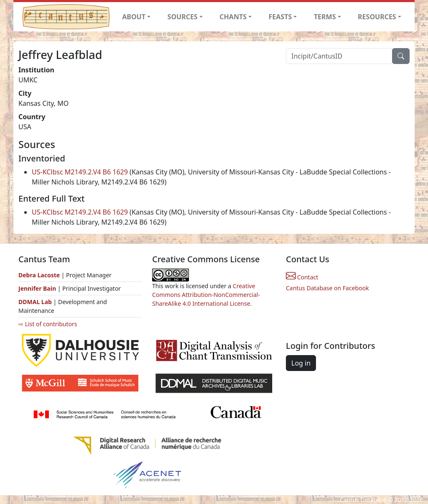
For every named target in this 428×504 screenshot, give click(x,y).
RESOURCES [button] (377, 17)
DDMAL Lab (35, 302)
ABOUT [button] (134, 17)
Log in (301, 363)
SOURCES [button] (183, 17)
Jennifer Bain (38, 288)
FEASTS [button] (280, 17)
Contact (302, 277)
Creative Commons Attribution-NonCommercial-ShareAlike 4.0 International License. (206, 295)
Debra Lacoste (39, 275)
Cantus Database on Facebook (327, 288)
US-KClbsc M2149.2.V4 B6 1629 (80, 172)
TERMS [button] (325, 17)
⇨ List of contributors (48, 324)
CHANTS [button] (233, 17)
